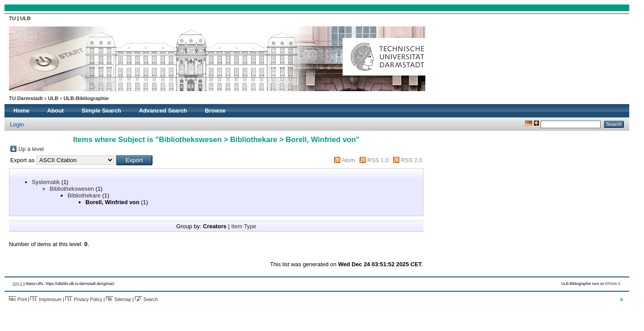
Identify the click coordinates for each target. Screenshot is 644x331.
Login (17, 124)
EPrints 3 (612, 284)
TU (13, 18)
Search (146, 300)
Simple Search (102, 111)
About (56, 111)
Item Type (244, 226)
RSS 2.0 (411, 160)
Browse (215, 111)
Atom (348, 160)
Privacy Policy (84, 300)
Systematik (46, 182)
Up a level (31, 149)
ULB (25, 18)
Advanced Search (163, 111)
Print (18, 300)
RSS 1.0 (378, 160)
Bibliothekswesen (72, 189)
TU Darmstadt (26, 98)
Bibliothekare (84, 195)
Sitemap (119, 300)
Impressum (46, 300)
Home (21, 111)
